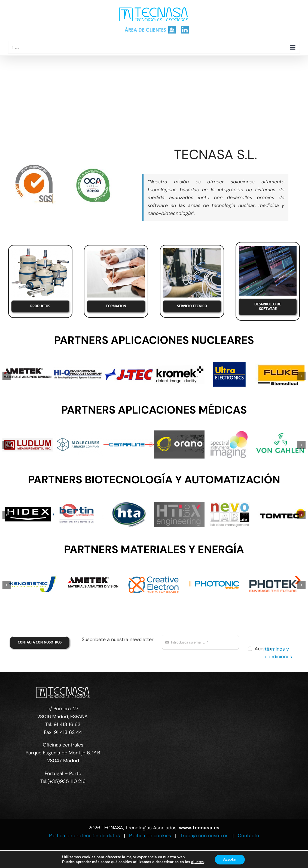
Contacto (248, 836)
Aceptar (230, 859)
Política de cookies (150, 836)
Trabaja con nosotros (204, 836)
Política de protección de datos (84, 836)
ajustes (197, 862)
